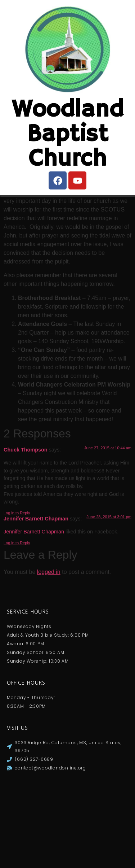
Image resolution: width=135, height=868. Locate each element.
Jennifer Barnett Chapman (36, 608)
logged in (49, 661)
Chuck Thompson (26, 539)
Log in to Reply (17, 602)
